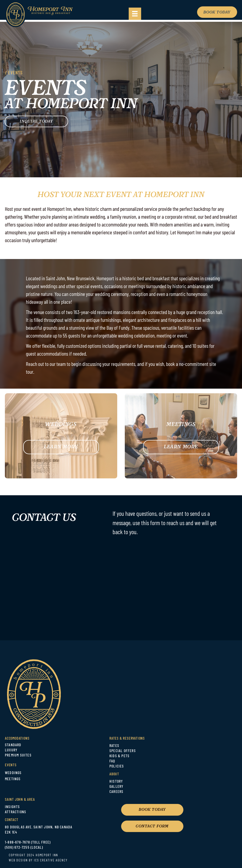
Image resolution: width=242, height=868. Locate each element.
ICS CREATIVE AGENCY (51, 861)
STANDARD (13, 745)
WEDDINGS (13, 773)
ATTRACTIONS (16, 812)
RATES (114, 746)
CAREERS (116, 792)
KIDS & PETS (119, 756)
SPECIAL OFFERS (123, 751)
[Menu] (135, 14)
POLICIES (117, 767)
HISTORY (116, 782)
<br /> (130, 582)
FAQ (112, 761)
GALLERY (116, 787)
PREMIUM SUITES (18, 755)
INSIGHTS (12, 807)
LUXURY (11, 750)
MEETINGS (13, 779)
